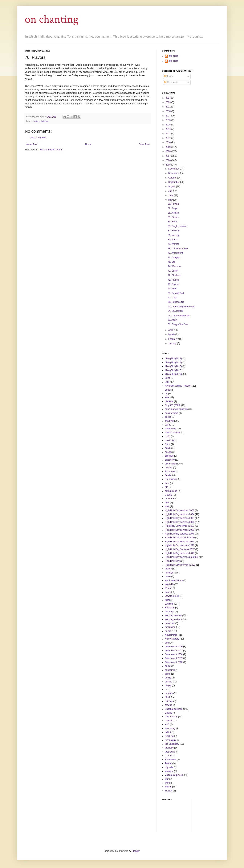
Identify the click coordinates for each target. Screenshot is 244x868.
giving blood (171, 491)
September (174, 182)
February (173, 339)
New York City (172, 639)
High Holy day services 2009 (179, 534)
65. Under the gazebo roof (181, 307)
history (37, 121)
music (168, 631)
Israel (168, 592)
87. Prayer (173, 208)
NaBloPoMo (171, 635)
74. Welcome (174, 266)
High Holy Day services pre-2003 (182, 557)
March (172, 334)
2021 (169, 107)
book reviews (172, 413)
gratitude (169, 499)
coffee (168, 425)
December (174, 169)
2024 (169, 98)
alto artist (173, 56)
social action (171, 717)
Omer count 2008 (174, 654)
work (167, 783)
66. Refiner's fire (176, 302)
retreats (169, 693)
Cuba (168, 444)
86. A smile (173, 213)
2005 (169, 165)
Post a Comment (38, 138)
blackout (169, 401)
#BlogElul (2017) (173, 374)
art (166, 394)
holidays (169, 573)
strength (169, 721)
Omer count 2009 (174, 658)
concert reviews (173, 433)
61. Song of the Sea (178, 324)
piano (168, 674)
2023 (169, 102)
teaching (169, 736)
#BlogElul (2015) (173, 366)
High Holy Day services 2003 (180, 510)
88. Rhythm (174, 204)
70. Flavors (173, 284)
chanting (169, 421)
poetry (168, 678)
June (171, 195)
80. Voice (172, 240)
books (168, 417)
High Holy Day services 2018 (180, 553)
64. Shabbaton (175, 311)
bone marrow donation (176, 409)
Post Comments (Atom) (51, 150)
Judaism (44, 121)
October (173, 178)
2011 (169, 138)
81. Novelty (173, 235)
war (167, 779)
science (169, 701)
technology (170, 740)
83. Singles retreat (177, 226)
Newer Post (32, 144)
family (168, 475)
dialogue (169, 456)
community (170, 429)
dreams (169, 468)
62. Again (173, 320)
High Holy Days (173, 561)
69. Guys (172, 289)
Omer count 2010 (174, 662)
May (171, 200)
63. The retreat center (179, 316)
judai (167, 600)
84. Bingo (173, 222)
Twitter (168, 763)
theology (169, 748)
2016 (169, 120)
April (171, 330)
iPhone (168, 588)
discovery (170, 460)
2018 (169, 111)
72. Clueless (174, 275)
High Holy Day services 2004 (180, 514)
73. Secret (173, 271)
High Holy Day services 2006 (180, 522)
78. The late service (178, 249)
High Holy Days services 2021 (180, 565)
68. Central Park (176, 293)
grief (167, 503)
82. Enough (174, 231)
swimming (170, 728)
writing (168, 787)
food (167, 483)
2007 (169, 156)
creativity (169, 440)
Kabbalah (170, 608)
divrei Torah (171, 464)
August (172, 187)
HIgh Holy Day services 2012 (180, 545)
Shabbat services (174, 709)
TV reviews (171, 760)
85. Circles (173, 217)
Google (169, 495)
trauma (168, 756)
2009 (169, 147)
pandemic (170, 670)
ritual (167, 697)
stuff (167, 724)
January (173, 343)
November (174, 173)
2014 (169, 129)
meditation (170, 627)
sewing (168, 705)
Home (88, 144)
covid (168, 436)
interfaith (169, 584)
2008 (169, 151)
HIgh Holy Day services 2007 (180, 526)
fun (167, 487)
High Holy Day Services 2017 (180, 549)
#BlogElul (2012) (173, 359)
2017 (169, 116)
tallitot (168, 732)
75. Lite (171, 262)
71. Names (173, 280)
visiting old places (174, 775)
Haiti (167, 506)
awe (167, 397)
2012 (169, 134)
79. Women (174, 244)
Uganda (169, 767)
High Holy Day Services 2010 (180, 538)
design (168, 452)
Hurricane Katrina (174, 581)
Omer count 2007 (174, 651)
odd (167, 643)
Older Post (144, 144)
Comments (171, 82)
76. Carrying (174, 258)
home (168, 577)
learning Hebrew (173, 615)
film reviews (171, 479)
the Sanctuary (172, 744)
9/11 (167, 382)
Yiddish (169, 791)
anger (168, 390)
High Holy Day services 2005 (180, 518)
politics (168, 682)
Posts (168, 76)
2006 (169, 160)
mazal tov (170, 623)
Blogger (136, 851)
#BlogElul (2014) (173, 363)
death (168, 448)
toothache (170, 752)
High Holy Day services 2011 (180, 542)
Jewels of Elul (172, 596)
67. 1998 (172, 298)
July (171, 191)
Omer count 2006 (174, 647)
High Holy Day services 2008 (180, 530)
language (170, 612)
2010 (169, 142)
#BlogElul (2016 (173, 370)
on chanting (52, 19)
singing (169, 713)
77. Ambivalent (175, 253)
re (166, 690)
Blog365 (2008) (173, 405)
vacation (169, 771)
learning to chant (173, 619)
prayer (168, 686)
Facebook (170, 472)
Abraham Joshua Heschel (178, 386)
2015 (169, 125)
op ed (168, 666)
